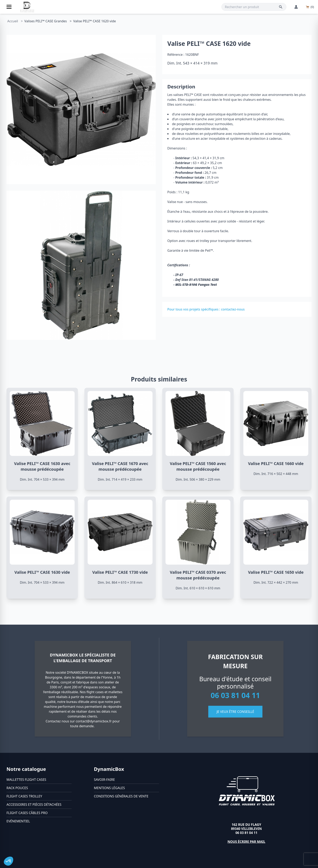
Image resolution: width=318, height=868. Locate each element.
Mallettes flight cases (26, 780)
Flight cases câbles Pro (27, 813)
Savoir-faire (104, 780)
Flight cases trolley (24, 796)
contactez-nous (233, 309)
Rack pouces (17, 788)
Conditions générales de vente (121, 796)
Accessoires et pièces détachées (34, 805)
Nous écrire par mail (247, 842)
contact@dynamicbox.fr (94, 721)
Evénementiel (18, 821)
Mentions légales (109, 788)
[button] (9, 861)
